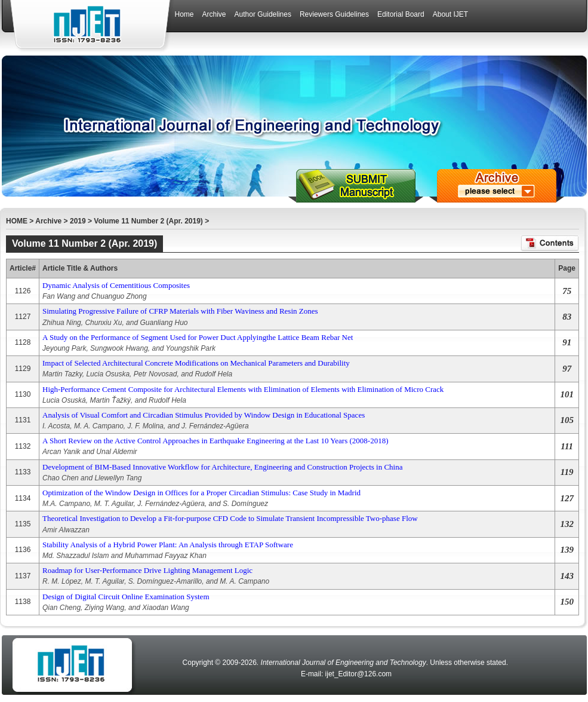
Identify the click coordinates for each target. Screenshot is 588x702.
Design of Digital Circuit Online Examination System (126, 597)
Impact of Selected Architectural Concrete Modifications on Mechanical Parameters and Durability (196, 363)
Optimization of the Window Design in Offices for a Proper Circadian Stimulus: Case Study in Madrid (201, 493)
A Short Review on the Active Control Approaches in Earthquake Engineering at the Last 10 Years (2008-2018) (215, 441)
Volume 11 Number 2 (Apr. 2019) (148, 221)
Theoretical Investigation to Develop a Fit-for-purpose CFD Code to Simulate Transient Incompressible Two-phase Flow (230, 518)
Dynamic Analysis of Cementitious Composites (116, 285)
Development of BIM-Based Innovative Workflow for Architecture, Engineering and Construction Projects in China (222, 467)
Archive (48, 221)
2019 (78, 221)
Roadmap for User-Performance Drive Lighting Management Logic (147, 570)
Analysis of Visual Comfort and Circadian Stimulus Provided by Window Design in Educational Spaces (204, 415)
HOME (17, 221)
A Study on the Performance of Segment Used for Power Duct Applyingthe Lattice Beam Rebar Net (198, 337)
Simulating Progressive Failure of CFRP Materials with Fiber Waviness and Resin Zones (180, 311)
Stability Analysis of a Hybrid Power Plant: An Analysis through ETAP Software (168, 545)
